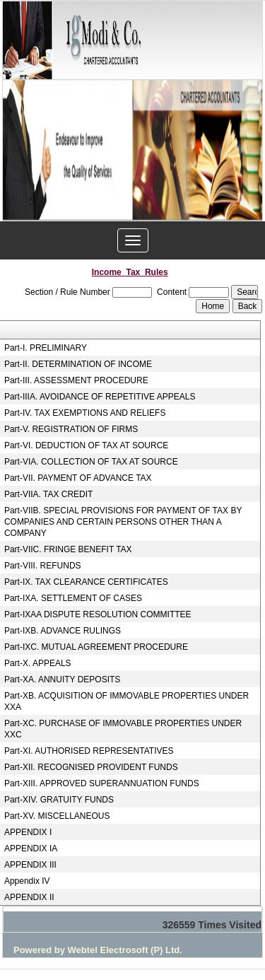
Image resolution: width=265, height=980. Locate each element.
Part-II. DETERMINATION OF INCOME (78, 364)
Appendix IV (27, 881)
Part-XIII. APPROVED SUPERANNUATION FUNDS (102, 783)
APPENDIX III (30, 865)
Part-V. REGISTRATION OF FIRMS (71, 429)
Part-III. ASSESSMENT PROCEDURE (76, 380)
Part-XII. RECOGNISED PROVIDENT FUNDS (91, 767)
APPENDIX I (28, 832)
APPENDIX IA (31, 848)
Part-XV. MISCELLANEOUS (57, 816)
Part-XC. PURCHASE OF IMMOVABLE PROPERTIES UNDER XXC (123, 729)
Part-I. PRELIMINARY (46, 348)
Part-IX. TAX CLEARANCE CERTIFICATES (86, 582)
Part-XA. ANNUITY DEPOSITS (62, 679)
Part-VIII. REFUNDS (43, 566)
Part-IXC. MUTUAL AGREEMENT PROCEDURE (96, 647)
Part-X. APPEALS (38, 663)
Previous (23, 154)
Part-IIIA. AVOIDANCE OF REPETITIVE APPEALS (100, 397)
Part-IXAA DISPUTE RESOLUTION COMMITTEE (98, 614)
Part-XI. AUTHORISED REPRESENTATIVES (89, 751)
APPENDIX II (29, 897)
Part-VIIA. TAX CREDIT (49, 494)
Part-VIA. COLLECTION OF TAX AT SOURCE (91, 462)
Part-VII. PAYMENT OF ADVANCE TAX (78, 478)
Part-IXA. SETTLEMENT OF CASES (73, 598)
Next (242, 154)
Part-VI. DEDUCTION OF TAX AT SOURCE (86, 445)
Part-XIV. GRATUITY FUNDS (59, 800)
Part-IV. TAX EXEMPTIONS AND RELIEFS (85, 413)
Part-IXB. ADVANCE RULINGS (63, 631)
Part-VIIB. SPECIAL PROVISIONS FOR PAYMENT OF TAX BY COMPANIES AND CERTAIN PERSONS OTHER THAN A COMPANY (123, 522)
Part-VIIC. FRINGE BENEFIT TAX (68, 549)
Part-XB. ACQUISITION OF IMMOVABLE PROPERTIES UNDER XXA (126, 701)
